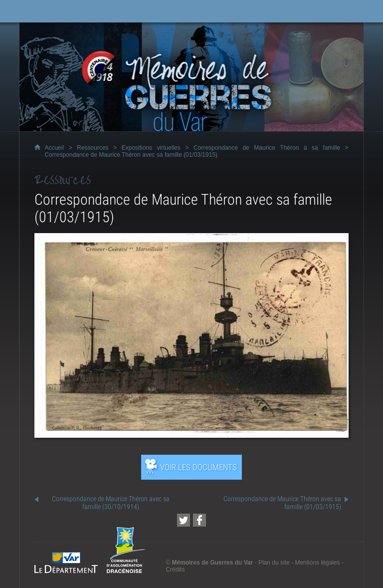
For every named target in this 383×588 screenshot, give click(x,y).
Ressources (93, 148)
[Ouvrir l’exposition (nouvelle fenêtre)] (191, 435)
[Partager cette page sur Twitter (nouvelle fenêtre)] (184, 520)
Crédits (175, 570)
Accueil (54, 148)
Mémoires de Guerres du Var (213, 563)
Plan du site (274, 563)
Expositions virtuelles (151, 148)
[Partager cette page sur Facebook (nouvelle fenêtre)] (199, 520)
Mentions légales (317, 563)
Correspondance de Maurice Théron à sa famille (267, 148)
